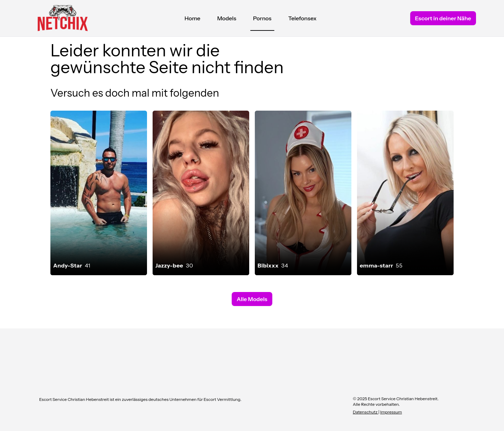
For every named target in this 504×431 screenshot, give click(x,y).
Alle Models (252, 299)
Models (227, 18)
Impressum (391, 412)
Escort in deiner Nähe (443, 18)
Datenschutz (366, 412)
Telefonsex (303, 18)
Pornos (262, 20)
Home (192, 18)
